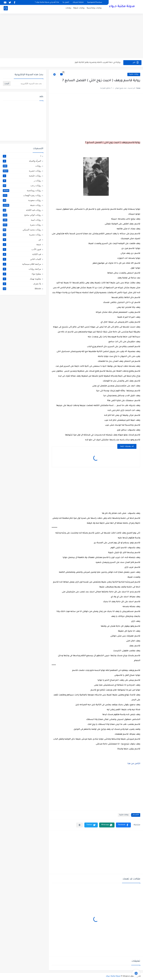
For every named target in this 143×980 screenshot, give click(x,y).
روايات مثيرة (134, 74)
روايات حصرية (22, 171)
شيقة (22, 244)
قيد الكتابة (22, 254)
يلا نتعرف (22, 284)
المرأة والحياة (22, 161)
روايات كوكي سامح (22, 215)
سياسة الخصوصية (95, 2)
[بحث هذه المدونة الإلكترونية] (27, 84)
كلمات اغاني (22, 259)
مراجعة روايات (22, 269)
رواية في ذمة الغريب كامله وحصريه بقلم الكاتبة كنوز (98, 62)
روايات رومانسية (94, 9)
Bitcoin (22, 289)
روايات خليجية (22, 176)
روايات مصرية (22, 235)
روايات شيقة (79, 9)
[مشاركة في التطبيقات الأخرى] (80, 825)
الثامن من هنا (134, 764)
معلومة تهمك (22, 279)
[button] (123, 825)
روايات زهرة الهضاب (22, 195)
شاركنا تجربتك (78, 2)
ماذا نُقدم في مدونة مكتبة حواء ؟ (47, 2)
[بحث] (6, 9)
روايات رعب (22, 186)
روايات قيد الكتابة (22, 210)
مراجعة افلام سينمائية (22, 264)
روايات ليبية (22, 220)
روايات (68, 9)
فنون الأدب (22, 249)
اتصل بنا (66, 2)
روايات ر (22, 181)
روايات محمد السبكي (22, 230)
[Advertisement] (71, 36)
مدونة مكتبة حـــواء (122, 7)
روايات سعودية (22, 200)
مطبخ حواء (22, 274)
